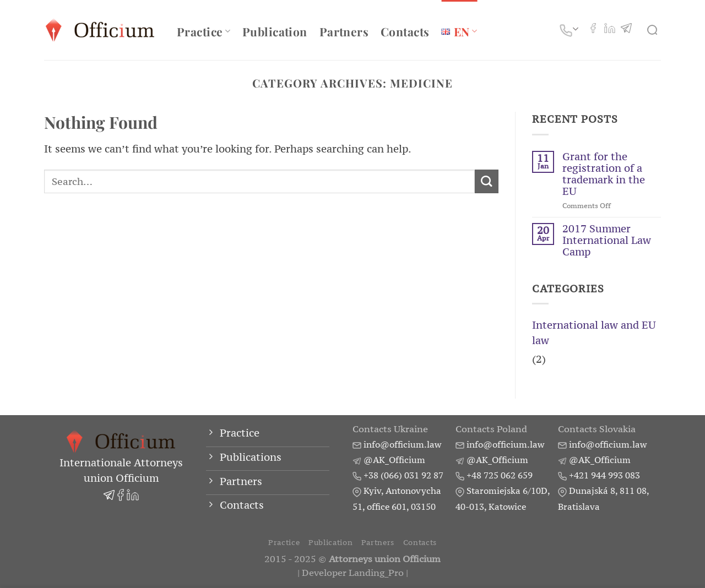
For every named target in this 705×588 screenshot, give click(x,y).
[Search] (654, 30)
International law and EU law (594, 333)
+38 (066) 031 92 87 (403, 475)
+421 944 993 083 (604, 475)
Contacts (405, 31)
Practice (204, 31)
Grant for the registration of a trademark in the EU (604, 174)
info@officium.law (402, 444)
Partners (344, 31)
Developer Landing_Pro (353, 573)
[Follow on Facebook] (593, 30)
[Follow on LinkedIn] (610, 30)
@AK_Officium (394, 460)
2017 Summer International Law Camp (607, 240)
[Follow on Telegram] (626, 30)
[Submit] (487, 181)
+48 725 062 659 (500, 475)
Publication (275, 31)
